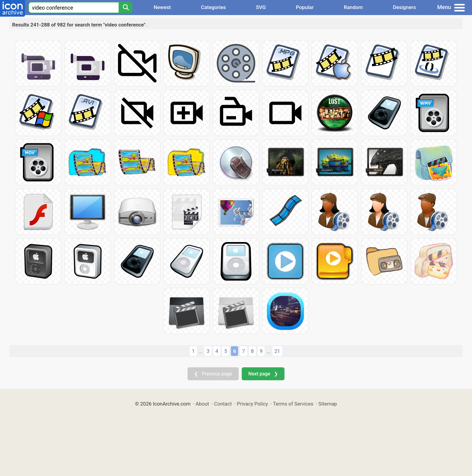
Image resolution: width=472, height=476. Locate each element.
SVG (261, 7)
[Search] (126, 8)
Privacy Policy (252, 404)
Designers (404, 7)
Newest (162, 7)
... (201, 351)
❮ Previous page (213, 374)
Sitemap (328, 404)
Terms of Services (293, 404)
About (202, 404)
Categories (214, 7)
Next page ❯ (263, 374)
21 (277, 351)
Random (353, 7)
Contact (223, 404)
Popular (305, 7)
